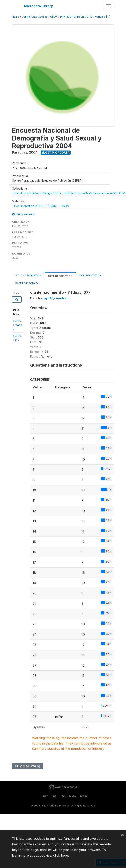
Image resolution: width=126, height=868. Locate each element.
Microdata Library (39, 6)
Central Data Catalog (35, 17)
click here (61, 855)
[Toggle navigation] (108, 6)
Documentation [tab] (90, 275)
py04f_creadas (17, 325)
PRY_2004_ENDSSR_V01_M (76, 17)
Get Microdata (56, 153)
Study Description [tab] (28, 275)
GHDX (54, 17)
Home (16, 17)
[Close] (122, 835)
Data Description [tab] (60, 276)
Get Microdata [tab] (27, 283)
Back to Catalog (28, 766)
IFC (63, 796)
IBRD (45, 796)
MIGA (72, 796)
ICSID (84, 796)
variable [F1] (103, 17)
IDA (54, 796)
